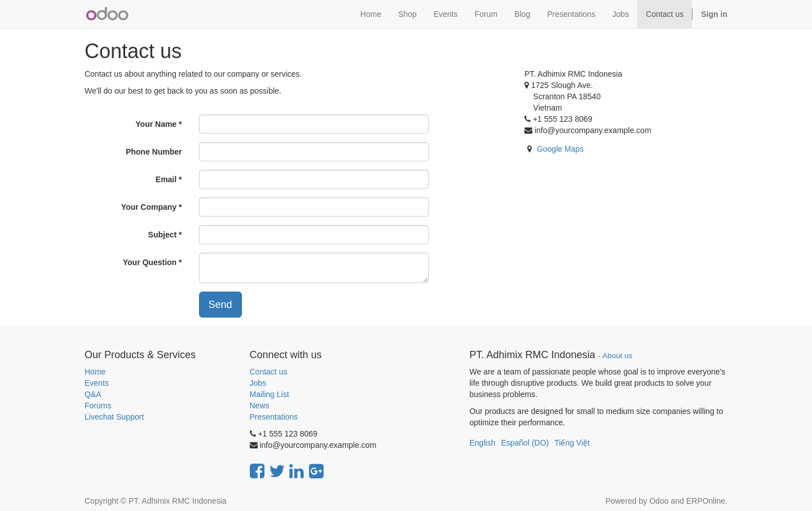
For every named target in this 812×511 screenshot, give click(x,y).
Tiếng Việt (572, 443)
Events (97, 383)
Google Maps (560, 149)
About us (617, 356)
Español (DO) (525, 443)
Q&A (93, 394)
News (260, 406)
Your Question (150, 262)
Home (95, 372)
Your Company (149, 207)
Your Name (156, 124)
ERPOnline (706, 501)
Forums (98, 406)
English (483, 443)
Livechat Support (114, 417)
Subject (163, 235)
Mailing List (270, 394)
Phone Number (154, 152)
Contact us (269, 372)
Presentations (274, 417)
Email (166, 179)
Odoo (659, 501)
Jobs (258, 383)
